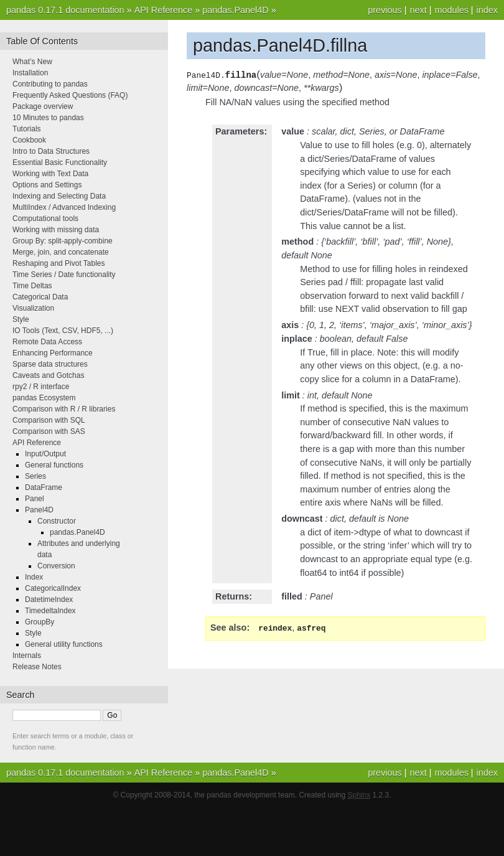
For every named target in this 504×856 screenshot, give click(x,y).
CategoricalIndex (53, 588)
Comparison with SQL (49, 420)
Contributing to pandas (50, 84)
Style (21, 319)
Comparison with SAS (49, 431)
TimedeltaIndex (50, 611)
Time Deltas (32, 286)
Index (34, 577)
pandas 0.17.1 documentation (65, 10)
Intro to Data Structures (51, 151)
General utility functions (64, 644)
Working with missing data (56, 230)
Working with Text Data (50, 174)
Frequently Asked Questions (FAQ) (70, 95)
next (418, 10)
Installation (30, 73)
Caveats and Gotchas (48, 375)
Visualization (33, 308)
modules (451, 10)
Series (35, 476)
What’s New (32, 62)
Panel (35, 499)
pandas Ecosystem (44, 398)
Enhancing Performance (53, 353)
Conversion (56, 566)
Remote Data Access (47, 342)
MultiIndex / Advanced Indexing (64, 207)
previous (385, 10)
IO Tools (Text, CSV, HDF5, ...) (63, 331)
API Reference (164, 10)
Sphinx (359, 795)
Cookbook (29, 140)
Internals (27, 656)
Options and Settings (47, 185)
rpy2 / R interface (41, 387)
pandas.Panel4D (235, 10)
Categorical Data (40, 297)
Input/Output (45, 454)
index (487, 10)
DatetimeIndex (49, 600)
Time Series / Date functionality (64, 275)
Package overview (43, 106)
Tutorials (27, 129)
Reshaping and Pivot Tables (59, 263)
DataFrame (44, 487)
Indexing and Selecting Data (59, 196)
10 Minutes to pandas (48, 118)
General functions (54, 465)
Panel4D (39, 510)
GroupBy (40, 622)
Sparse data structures (50, 364)
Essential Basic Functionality (60, 162)
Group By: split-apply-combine (63, 241)
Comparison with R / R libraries (64, 409)
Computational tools (45, 219)
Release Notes (37, 667)
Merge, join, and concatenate (61, 252)
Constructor (57, 521)
